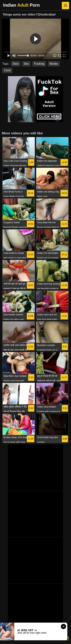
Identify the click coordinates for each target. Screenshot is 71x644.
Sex (26, 64)
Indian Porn (21, 5)
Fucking (39, 64)
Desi (16, 64)
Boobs (54, 64)
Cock (7, 70)
